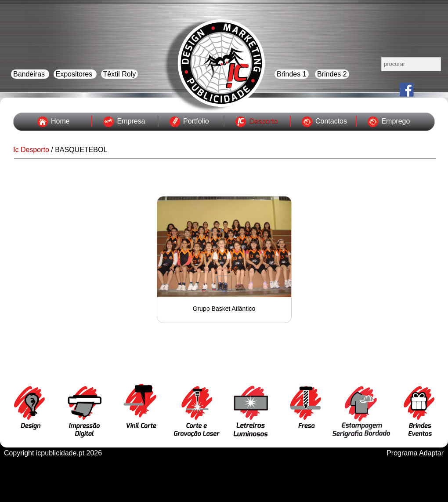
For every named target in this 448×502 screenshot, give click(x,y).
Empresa (131, 121)
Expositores (75, 74)
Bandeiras (30, 74)
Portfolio (196, 121)
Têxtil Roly (120, 74)
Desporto (263, 121)
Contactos (331, 121)
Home (60, 121)
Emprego (396, 121)
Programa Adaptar (415, 453)
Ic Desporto (31, 150)
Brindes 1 (292, 74)
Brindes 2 (332, 74)
